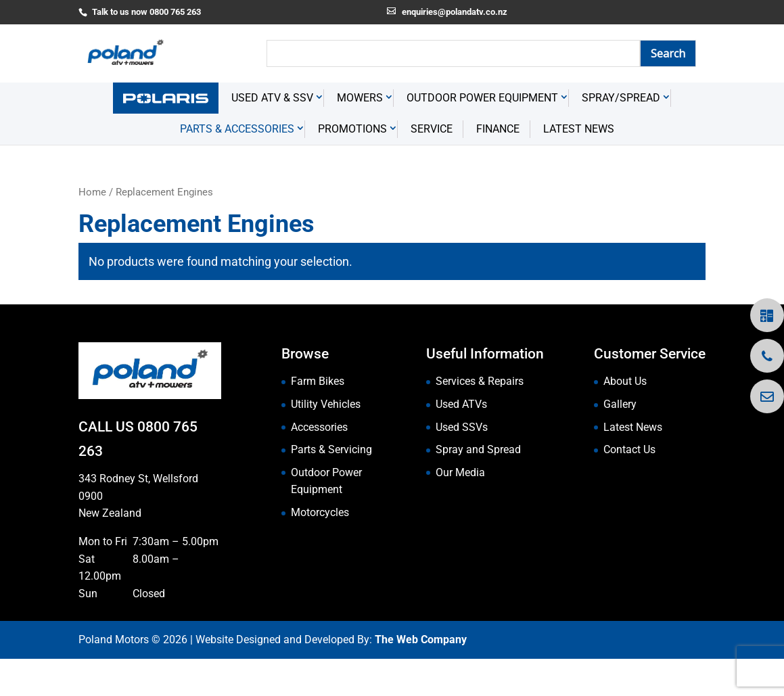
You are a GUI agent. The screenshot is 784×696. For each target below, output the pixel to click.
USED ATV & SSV (272, 136)
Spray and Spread (478, 487)
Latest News (579, 167)
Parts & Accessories (237, 167)
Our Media (460, 510)
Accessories (319, 464)
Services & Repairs (480, 419)
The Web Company (421, 677)
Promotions (352, 167)
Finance (498, 167)
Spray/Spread (621, 136)
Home (92, 230)
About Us (625, 419)
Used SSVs (462, 464)
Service (432, 167)
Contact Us (629, 487)
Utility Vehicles (326, 442)
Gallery (620, 442)
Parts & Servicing (331, 487)
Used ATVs (461, 442)
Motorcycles (320, 550)
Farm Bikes (318, 419)
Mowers (360, 136)
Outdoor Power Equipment (482, 136)
